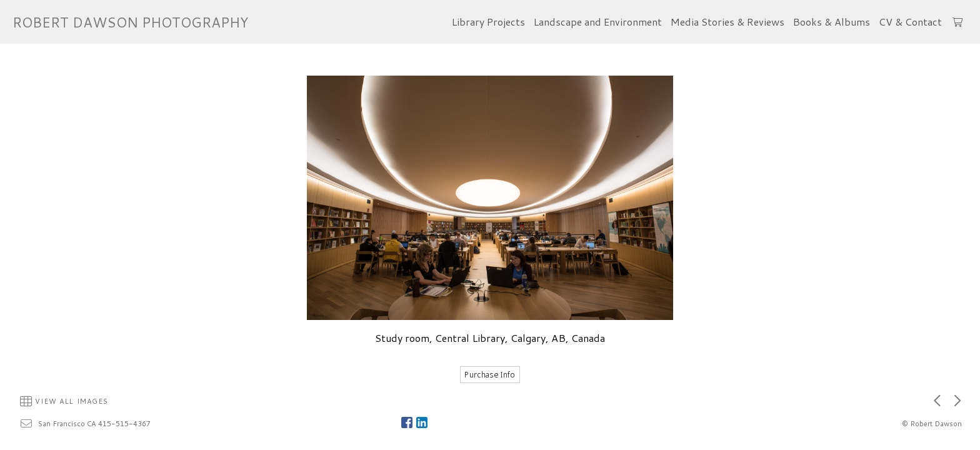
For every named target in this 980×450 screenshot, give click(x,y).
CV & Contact (910, 22)
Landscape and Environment (598, 22)
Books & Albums (832, 22)
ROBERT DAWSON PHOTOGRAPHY (130, 22)
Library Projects (488, 22)
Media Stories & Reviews (727, 22)
